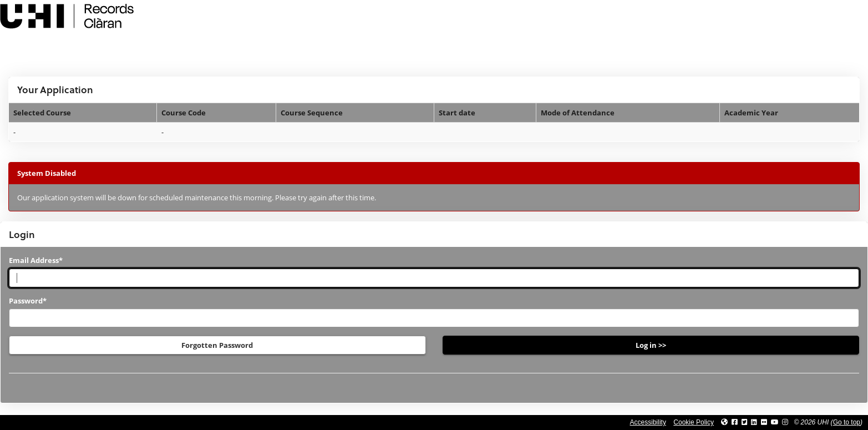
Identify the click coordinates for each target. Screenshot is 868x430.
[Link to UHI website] (724, 422)
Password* (28, 301)
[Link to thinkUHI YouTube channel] (775, 422)
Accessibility (648, 422)
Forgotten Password (217, 345)
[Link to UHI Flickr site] (764, 422)
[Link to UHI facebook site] (735, 422)
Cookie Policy (694, 422)
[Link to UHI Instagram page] (785, 422)
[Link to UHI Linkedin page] (754, 422)
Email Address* (36, 260)
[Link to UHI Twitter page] (745, 422)
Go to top (847, 422)
